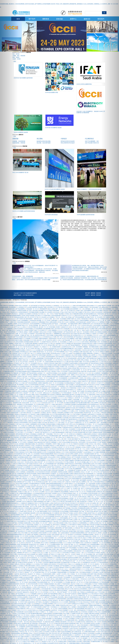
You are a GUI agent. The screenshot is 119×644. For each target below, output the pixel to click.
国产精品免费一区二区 (69, 340)
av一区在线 (42, 409)
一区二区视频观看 (21, 627)
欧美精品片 (95, 434)
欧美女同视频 (48, 367)
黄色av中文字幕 (69, 589)
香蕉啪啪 (71, 470)
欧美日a (23, 543)
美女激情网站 (52, 475)
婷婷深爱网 (37, 465)
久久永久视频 (95, 452)
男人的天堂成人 (25, 362)
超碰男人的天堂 (18, 324)
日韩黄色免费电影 (74, 511)
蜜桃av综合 (66, 416)
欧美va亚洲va (30, 462)
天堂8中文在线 (81, 388)
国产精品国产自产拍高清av (38, 306)
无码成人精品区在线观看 (28, 315)
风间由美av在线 (47, 403)
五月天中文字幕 (53, 396)
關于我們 (32, 19)
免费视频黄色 (34, 424)
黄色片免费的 (86, 334)
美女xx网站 (89, 490)
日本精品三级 (68, 314)
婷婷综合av (48, 427)
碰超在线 (47, 622)
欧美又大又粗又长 (19, 459)
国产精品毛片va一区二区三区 (31, 408)
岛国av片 (33, 620)
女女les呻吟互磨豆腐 (91, 327)
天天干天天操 (59, 325)
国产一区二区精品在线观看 (47, 362)
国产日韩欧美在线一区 (78, 632)
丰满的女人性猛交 (77, 381)
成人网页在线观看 (59, 523)
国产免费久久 (48, 502)
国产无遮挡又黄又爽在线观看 (25, 319)
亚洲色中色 (68, 567)
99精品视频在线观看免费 (24, 322)
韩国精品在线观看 (98, 432)
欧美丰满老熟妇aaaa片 (94, 404)
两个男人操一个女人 (76, 325)
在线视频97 (36, 332)
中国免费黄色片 (89, 571)
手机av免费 (77, 360)
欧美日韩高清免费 (33, 584)
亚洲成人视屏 (76, 459)
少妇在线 (89, 371)
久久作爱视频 (27, 339)
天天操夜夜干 (32, 334)
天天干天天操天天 (19, 572)
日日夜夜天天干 (44, 330)
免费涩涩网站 (87, 642)
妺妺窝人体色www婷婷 (50, 457)
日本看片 (78, 618)
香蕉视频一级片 (38, 325)
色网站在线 (88, 536)
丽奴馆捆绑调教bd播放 (82, 421)
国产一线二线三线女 (47, 391)
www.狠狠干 (60, 615)
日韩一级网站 (71, 375)
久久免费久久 (71, 342)
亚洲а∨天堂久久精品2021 (26, 441)
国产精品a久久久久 (71, 421)
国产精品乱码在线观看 (31, 474)
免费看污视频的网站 (88, 353)
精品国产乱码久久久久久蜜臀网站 (96, 322)
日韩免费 (95, 595)
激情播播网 (83, 544)
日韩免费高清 (93, 399)
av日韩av (55, 482)
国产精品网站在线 (92, 358)
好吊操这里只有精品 (67, 368)
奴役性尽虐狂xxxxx (34, 610)
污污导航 (86, 582)
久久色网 (57, 446)
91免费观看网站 (83, 523)
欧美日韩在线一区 (94, 442)
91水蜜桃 (55, 556)
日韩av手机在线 (36, 368)
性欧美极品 (19, 617)
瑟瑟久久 (61, 363)
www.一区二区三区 (77, 638)
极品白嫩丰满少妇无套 (43, 429)
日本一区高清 (98, 622)
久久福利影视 (55, 306)
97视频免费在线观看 (78, 314)
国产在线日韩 (97, 538)
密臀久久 (90, 586)
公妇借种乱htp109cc (67, 347)
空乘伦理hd (87, 526)
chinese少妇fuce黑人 (88, 325)
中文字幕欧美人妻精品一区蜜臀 (24, 332)
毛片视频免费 (100, 370)
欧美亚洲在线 (25, 549)
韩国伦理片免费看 (51, 507)
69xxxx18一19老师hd (43, 363)
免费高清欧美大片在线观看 (60, 399)
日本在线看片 (94, 398)
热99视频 (32, 536)
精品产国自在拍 (47, 581)
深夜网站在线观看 (84, 416)
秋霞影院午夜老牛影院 (57, 530)
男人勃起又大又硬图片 (83, 451)
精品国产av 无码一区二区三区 (50, 642)
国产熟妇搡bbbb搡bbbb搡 (83, 403)
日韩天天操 (77, 538)
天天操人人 (35, 539)
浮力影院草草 (81, 503)
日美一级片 (90, 482)
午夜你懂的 (54, 411)
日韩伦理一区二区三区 (42, 345)
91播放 (71, 474)
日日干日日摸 (74, 329)
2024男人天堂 (66, 574)
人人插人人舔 (79, 615)
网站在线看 (26, 507)
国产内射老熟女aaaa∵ (54, 388)
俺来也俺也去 (59, 404)
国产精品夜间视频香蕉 (74, 345)
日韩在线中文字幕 (70, 357)
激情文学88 (27, 337)
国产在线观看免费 (89, 474)
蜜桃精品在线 (101, 526)
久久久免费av (71, 411)
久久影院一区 (64, 353)
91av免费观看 (31, 516)
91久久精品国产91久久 (25, 576)
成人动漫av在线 (54, 469)
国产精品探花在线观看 (25, 447)
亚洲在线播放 (98, 441)
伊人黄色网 (99, 533)
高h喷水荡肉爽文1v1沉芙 (40, 452)
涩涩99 (80, 549)
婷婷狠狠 (75, 455)
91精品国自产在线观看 (29, 617)
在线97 (39, 594)
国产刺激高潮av (60, 357)
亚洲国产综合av (22, 464)
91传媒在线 (57, 623)
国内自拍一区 (30, 413)
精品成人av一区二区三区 (71, 490)
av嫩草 (50, 505)
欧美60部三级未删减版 (54, 566)
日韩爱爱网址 (69, 396)
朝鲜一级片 (48, 482)
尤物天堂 (68, 482)
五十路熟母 (93, 334)
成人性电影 (69, 317)
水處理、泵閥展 (17, 59)
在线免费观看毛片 (61, 385)
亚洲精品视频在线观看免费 (31, 480)
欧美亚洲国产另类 (97, 307)
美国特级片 (43, 380)
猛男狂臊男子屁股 (43, 571)
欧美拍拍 (18, 467)
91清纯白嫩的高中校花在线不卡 (32, 538)
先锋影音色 (19, 530)
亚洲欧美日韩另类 (78, 474)
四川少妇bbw (79, 348)
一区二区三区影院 (50, 409)
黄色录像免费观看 (31, 427)
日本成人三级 (93, 444)
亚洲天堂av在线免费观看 (81, 589)
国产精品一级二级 (30, 335)
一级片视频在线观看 (72, 324)
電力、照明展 (16, 54)
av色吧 (48, 380)
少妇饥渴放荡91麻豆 (81, 322)
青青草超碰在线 (81, 610)
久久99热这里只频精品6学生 (22, 592)
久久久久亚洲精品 (62, 411)
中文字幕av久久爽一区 (76, 562)
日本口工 (53, 625)
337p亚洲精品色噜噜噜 (21, 371)
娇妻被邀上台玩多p (81, 447)
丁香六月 (57, 317)
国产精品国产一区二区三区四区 (71, 480)
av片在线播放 (51, 317)
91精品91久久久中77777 (68, 315)
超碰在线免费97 (62, 556)
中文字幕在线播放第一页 (81, 365)
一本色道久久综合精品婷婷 (89, 469)
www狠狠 (98, 633)
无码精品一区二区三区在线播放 (42, 525)
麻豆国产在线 (98, 511)
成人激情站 (28, 534)
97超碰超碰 (84, 414)
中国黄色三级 (59, 630)
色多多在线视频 (29, 612)
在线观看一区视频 (19, 335)
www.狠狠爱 (28, 314)
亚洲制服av (70, 538)
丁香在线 (93, 367)
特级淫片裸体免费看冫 (55, 311)
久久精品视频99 (59, 455)
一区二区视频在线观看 (55, 347)
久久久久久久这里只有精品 (82, 342)
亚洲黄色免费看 (72, 642)
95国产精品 (69, 432)
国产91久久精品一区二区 (29, 482)
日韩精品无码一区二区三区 (82, 423)
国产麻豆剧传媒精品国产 (65, 459)
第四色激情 (81, 329)
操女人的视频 (85, 614)
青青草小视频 (57, 444)
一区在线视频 (20, 398)
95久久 (60, 340)
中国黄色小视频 (51, 630)
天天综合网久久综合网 (67, 371)
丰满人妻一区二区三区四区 (27, 348)
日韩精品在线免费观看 (96, 637)
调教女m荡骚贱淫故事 (84, 324)
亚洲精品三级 (67, 477)
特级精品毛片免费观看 (40, 630)
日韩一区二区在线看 (68, 401)
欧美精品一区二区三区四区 (35, 562)
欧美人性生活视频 (97, 464)
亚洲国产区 (54, 520)
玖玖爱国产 (30, 432)
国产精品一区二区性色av (42, 348)
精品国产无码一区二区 (61, 534)
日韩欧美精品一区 (40, 401)
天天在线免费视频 (35, 439)
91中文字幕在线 (63, 380)
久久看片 (26, 638)
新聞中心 (73, 19)
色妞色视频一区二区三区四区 (81, 399)
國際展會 (46, 19)
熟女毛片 (74, 584)
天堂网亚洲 (23, 559)
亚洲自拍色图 (73, 590)
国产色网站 (35, 571)
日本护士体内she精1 (56, 635)
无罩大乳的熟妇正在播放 (51, 365)
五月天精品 (88, 424)
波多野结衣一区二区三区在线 (100, 500)
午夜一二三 (32, 515)
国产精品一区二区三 (74, 544)
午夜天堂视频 (50, 335)
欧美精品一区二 (42, 373)
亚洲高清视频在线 (76, 479)
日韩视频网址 (49, 444)
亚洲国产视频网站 (70, 460)
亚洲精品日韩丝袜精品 (75, 510)
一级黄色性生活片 (38, 319)
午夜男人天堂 (89, 330)
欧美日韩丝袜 (77, 371)
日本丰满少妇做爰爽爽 (49, 516)
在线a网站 (39, 477)
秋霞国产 (32, 330)
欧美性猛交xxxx (72, 640)
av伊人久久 (60, 429)
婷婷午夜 (84, 371)
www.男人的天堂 (62, 339)
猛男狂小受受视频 (22, 460)
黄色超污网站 (52, 345)
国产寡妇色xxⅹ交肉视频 (24, 469)
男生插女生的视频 (95, 525)
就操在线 (47, 510)
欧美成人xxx (56, 391)
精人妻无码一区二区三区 (61, 358)
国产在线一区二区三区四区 (75, 587)
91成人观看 (55, 421)
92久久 (33, 431)
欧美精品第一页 (51, 419)
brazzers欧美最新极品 (36, 530)
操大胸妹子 (88, 317)
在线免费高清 (31, 401)
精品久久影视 (51, 309)
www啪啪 (78, 622)
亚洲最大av (21, 492)
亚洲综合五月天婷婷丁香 (55, 370)
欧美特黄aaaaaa (56, 353)
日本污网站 (61, 469)
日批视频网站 (45, 368)
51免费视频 (52, 543)
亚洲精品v (99, 483)
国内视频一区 (98, 488)
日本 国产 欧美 (71, 406)
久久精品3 (50, 567)
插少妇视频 (23, 437)
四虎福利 (54, 375)
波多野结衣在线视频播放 (32, 627)
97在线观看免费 (51, 452)
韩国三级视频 (48, 426)
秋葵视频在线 (86, 562)
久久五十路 (51, 592)
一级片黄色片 (84, 345)
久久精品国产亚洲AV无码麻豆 (43, 353)
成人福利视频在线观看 (32, 625)
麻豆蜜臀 (49, 618)
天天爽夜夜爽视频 (37, 551)
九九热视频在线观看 (73, 378)
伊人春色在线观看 (96, 587)
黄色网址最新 (61, 487)
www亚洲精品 (87, 452)
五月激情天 (29, 531)
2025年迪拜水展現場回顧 (51, 215)
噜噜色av (88, 411)
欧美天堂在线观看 (40, 633)
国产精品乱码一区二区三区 (47, 408)
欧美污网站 (63, 513)
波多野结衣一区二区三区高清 (39, 558)
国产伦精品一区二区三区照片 (70, 516)
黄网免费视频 (19, 434)
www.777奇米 (69, 352)
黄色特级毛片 (52, 599)
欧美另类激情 (44, 396)
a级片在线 (68, 465)
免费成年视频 (60, 479)
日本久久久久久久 (58, 604)
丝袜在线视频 (66, 370)
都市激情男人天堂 (98, 330)
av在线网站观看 (90, 592)
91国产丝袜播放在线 (77, 409)
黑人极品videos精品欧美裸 (43, 431)
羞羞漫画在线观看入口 (68, 635)
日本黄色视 (35, 314)
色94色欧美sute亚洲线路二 (61, 590)
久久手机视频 (67, 582)
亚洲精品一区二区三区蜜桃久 (96, 607)
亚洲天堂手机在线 (58, 577)
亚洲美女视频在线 (21, 609)
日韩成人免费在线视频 (58, 589)
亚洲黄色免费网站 (41, 460)
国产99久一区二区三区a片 (71, 497)
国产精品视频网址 (21, 309)
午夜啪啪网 (30, 442)
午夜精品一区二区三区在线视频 (84, 554)
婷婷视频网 (54, 472)
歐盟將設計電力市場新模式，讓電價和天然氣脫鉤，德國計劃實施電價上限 (79, 276)
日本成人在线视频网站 (23, 320)
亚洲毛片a (89, 447)
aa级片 (72, 515)
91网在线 (91, 319)
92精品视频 (26, 340)
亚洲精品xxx (90, 640)
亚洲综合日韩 (55, 380)
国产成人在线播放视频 (18, 474)
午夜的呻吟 (24, 485)
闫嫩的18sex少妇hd (68, 350)
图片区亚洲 (51, 395)
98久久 (61, 442)
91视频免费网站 (89, 551)
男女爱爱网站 (21, 385)
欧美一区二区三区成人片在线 (77, 327)
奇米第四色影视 (72, 358)
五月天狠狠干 (101, 334)
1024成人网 (95, 360)
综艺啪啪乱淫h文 (94, 362)
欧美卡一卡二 (23, 488)
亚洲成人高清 (100, 406)
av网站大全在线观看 (97, 590)
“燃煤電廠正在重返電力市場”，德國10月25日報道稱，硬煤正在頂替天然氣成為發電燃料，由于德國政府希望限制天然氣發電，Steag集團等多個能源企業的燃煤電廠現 (89, 269)
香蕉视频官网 (43, 309)
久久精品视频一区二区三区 (41, 599)
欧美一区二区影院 (95, 521)
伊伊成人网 (61, 322)
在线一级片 (78, 426)
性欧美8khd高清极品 (62, 559)
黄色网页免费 (82, 432)
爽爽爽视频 (72, 602)
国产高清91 (89, 432)
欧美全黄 (71, 625)
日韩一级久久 (31, 353)
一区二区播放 (50, 612)
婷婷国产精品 (91, 513)
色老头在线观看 (31, 554)
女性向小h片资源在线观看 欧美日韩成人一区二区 (38, 385)
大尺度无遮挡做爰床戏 (80, 385)
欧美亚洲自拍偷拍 (81, 406)
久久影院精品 (21, 307)
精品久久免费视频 (61, 525)
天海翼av (58, 368)
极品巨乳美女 (24, 574)
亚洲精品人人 (98, 353)
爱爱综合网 (53, 429)
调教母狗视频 (93, 342)
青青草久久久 (56, 518)
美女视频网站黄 (78, 353)
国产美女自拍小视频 (29, 395)
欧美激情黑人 (74, 571)
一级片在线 (26, 622)
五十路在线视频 (47, 536)
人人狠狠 (73, 306)
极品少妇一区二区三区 (48, 325)
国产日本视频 (70, 385)
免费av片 (96, 343)
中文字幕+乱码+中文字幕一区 (36, 418)
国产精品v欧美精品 (77, 343)
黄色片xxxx (86, 409)
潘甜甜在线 (28, 539)
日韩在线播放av (56, 393)
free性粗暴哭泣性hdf (58, 477)
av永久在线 (54, 490)
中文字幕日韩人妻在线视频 (62, 307)
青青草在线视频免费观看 (47, 454)
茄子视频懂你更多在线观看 (71, 505)
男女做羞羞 (87, 623)
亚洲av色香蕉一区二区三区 (29, 403)
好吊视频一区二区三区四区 (58, 595)
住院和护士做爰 (31, 460)
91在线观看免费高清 (39, 493)
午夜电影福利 (84, 319)
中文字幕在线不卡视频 (92, 388)
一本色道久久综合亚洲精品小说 (20, 451)
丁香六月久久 (57, 434)
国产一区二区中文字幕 (94, 472)
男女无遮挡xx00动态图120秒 (77, 418)
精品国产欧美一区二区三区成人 (45, 352)
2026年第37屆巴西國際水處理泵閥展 (23, 78)
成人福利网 (92, 355)
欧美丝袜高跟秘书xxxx (36, 337)
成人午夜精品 (81, 592)
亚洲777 (47, 404)
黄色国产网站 (86, 525)
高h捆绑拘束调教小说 (46, 414)
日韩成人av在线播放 (88, 386)
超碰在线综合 (32, 602)
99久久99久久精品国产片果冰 (53, 371)
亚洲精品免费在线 (92, 380)
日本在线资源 (99, 312)
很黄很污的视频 (18, 577)
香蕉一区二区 (35, 393)
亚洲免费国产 (80, 452)
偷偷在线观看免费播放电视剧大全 (63, 381)
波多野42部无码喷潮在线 (23, 640)
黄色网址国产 (84, 502)
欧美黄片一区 (53, 576)
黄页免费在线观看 (81, 306)
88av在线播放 (67, 442)
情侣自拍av (61, 490)
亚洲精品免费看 (58, 335)
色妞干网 (27, 505)
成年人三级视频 (72, 607)
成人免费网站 (44, 465)
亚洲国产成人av (30, 386)
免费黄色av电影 (38, 437)
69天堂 (19, 548)
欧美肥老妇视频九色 (21, 526)
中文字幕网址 (73, 376)
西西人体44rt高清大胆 (57, 329)
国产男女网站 (48, 421)
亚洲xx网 (93, 457)
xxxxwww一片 (90, 441)
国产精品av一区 (32, 556)
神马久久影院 (91, 312)
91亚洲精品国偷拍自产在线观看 (73, 383)
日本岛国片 (35, 409)
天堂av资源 (74, 508)
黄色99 (52, 510)
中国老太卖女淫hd (101, 395)
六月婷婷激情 (67, 404)
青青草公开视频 (83, 513)
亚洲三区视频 (36, 396)
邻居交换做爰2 (85, 625)
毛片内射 (41, 314)
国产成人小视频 (92, 370)
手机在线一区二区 (32, 511)
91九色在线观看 (28, 396)
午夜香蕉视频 (28, 508)
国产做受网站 (23, 373)
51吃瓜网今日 (51, 307)
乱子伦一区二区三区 (86, 439)
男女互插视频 (43, 526)
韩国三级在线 (27, 431)
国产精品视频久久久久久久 (39, 419)
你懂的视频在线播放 (30, 444)
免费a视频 (54, 320)
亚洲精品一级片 (57, 533)
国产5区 (43, 436)
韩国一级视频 (34, 579)
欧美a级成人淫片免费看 (67, 500)
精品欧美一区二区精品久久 (41, 347)
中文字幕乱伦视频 (96, 459)
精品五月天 (85, 381)
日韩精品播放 (88, 584)
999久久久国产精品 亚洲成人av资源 (44, 503)
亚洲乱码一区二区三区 (83, 390)
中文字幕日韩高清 (69, 581)
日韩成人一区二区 (47, 477)
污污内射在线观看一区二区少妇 (79, 370)
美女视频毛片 (47, 602)
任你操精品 (37, 604)
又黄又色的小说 (20, 424)
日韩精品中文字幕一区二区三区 (77, 492)
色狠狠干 (37, 386)
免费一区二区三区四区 (22, 334)
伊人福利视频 (88, 335)
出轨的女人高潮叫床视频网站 (82, 320)
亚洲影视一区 (55, 474)
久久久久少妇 (88, 373)
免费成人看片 (32, 426)
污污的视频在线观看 (60, 408)
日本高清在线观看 (49, 358)
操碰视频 (78, 564)
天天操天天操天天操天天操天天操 (69, 312)
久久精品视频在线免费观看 (96, 518)
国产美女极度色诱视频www (21, 388)
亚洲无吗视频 (42, 355)
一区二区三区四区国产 (61, 526)
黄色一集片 (53, 319)
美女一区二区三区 (44, 469)
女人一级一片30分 (49, 314)
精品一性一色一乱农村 (20, 551)
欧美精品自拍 (21, 345)
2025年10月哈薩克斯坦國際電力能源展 (55, 189)
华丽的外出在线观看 (79, 444)
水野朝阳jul (76, 352)
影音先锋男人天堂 (84, 442)
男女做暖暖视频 (80, 424)
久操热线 (18, 330)
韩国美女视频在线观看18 (44, 474)
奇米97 (29, 558)
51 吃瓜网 (80, 559)
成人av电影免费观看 (54, 390)
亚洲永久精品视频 (61, 419)
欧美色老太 (52, 368)
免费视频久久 (55, 442)
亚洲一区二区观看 (79, 393)
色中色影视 (96, 348)
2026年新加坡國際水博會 (52, 92)
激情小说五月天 (19, 429)
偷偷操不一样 (37, 441)
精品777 (37, 330)
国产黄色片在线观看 (97, 510)
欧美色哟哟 (40, 457)
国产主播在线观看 (21, 497)
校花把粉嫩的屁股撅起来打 (68, 348)
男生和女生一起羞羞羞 (18, 314)
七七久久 (39, 403)
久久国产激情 (22, 413)
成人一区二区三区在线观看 (99, 497)
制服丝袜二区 (39, 581)
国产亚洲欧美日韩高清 (42, 449)
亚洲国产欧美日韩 (45, 386)
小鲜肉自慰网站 (36, 589)
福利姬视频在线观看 (23, 457)
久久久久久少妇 (63, 398)
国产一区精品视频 (48, 434)
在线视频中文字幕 (68, 413)
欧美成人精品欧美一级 (21, 380)
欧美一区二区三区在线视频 (57, 383)
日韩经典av (20, 597)
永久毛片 (73, 447)
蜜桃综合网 (60, 625)
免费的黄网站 (59, 528)
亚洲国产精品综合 (47, 342)
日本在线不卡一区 (71, 556)
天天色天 (84, 426)
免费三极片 (83, 352)
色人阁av (87, 475)
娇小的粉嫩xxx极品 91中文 (86, 462)
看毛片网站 (45, 441)
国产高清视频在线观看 (76, 633)
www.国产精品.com (75, 521)
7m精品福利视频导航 (82, 607)
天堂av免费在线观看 (42, 582)
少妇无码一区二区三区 (47, 617)
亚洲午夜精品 (80, 531)
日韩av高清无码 (66, 334)
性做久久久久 (72, 564)
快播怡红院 (30, 502)
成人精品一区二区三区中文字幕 (90, 470)
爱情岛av (20, 378)
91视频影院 (79, 434)
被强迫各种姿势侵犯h (75, 569)
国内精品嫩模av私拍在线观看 (95, 375)
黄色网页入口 (28, 637)
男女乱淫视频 (20, 409)
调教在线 (83, 541)
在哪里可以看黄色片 (83, 376)
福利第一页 (94, 526)
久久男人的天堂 (67, 530)
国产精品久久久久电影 (19, 383)
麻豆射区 (72, 395)
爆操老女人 (57, 510)
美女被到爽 (100, 421)
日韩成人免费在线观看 (51, 322)
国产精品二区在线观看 (69, 429)
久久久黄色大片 (24, 327)
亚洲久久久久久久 (73, 380)
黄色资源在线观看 (94, 409)
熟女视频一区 (40, 426)
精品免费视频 (65, 492)
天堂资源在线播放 (79, 413)
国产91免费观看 (50, 401)
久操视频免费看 (86, 339)
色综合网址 (80, 642)
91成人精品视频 (63, 373)
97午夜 (92, 390)
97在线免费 (66, 418)
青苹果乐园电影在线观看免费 (68, 623)
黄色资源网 (20, 521)
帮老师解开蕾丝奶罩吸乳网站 (83, 460)
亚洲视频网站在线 (98, 627)
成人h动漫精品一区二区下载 (50, 437)
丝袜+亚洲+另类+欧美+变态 (53, 633)
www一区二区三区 (97, 609)
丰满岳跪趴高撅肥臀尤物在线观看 (52, 562)
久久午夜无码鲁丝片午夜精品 (74, 525)
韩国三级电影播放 (42, 451)
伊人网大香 (29, 595)
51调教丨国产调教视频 (33, 380)
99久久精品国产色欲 (79, 630)
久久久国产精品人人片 (21, 432)
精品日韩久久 (50, 334)
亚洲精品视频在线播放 (100, 467)
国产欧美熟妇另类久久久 (78, 335)
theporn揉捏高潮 (46, 411)
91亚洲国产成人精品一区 (82, 395)
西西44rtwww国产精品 (84, 367)
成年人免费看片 (22, 375)
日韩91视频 (97, 482)
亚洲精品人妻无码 (69, 320)
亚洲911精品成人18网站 (45, 375)
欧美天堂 (96, 600)
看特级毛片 (63, 446)
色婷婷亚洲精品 (87, 464)
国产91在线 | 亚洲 (94, 618)
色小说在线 (95, 505)
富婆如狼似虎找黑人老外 (21, 317)
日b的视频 (28, 487)
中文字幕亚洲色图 (18, 421)
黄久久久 (67, 507)
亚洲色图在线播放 (18, 339)
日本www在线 (59, 462)
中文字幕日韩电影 (97, 515)
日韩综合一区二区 (89, 396)
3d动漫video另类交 (62, 406)
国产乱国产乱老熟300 (71, 594)
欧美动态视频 (42, 424)
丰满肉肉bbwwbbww (40, 381)
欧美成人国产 (61, 482)
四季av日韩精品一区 (86, 360)
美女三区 (97, 462)
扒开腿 (87, 444)
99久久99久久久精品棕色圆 (26, 525)
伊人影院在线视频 (18, 342)
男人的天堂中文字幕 (33, 317)
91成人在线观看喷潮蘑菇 (93, 544)
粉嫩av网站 (19, 479)
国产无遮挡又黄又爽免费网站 (74, 386)
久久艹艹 (78, 437)
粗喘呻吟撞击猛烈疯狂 (53, 376)
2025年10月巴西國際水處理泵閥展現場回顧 (24, 211)
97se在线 (75, 432)
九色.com (48, 492)
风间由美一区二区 (34, 362)
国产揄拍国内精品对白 (72, 419)
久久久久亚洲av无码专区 (95, 376)
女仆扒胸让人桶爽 (81, 640)
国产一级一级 (75, 330)
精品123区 (37, 462)
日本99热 (81, 419)
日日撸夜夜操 (52, 637)
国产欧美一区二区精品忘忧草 (94, 426)
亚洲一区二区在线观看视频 (47, 464)
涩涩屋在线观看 (47, 574)
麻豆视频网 (83, 480)
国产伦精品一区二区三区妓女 (66, 423)
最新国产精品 (51, 467)
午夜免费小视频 (94, 602)
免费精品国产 (93, 423)
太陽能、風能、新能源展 (19, 56)
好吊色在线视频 (64, 511)
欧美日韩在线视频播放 (44, 416)
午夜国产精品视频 (59, 314)
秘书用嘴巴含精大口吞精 (88, 617)
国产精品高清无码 (69, 332)
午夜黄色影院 (101, 314)
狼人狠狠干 (58, 584)
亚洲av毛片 (25, 426)
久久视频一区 (47, 553)
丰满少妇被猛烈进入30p (68, 355)
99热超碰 (41, 367)
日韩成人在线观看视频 (38, 358)
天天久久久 (81, 571)
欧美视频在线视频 (29, 342)
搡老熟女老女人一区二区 (30, 643)
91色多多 (51, 590)
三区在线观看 (67, 577)
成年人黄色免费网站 (86, 311)
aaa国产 (78, 311)
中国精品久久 (71, 398)
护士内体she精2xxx (26, 355)
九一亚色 (57, 592)
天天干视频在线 (23, 618)
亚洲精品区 (30, 411)
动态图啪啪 (49, 508)
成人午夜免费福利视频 (52, 436)
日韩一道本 (64, 554)
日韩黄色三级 (93, 332)
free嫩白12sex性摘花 (95, 451)
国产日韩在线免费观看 (79, 317)
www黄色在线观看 (28, 577)
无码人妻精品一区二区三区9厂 (40, 523)
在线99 (53, 470)
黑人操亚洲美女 (40, 444)
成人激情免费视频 (57, 418)
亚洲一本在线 (28, 376)
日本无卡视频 (29, 452)
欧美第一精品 (31, 488)
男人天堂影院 (25, 330)
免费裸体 (70, 472)
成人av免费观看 (96, 373)
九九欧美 (40, 378)
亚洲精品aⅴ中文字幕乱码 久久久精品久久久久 (78, 487)
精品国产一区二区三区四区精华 (33, 572)
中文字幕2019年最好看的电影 (57, 449)
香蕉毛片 (94, 383)
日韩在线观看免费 (56, 315)
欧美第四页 (66, 628)
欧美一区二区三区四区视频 (48, 327)
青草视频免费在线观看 (38, 605)
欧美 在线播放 (29, 416)
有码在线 (49, 306)
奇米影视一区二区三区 (56, 627)
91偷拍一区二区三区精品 (39, 357)
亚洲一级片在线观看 (43, 370)
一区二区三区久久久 (65, 306)
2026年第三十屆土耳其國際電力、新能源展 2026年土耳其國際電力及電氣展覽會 (91, 112)
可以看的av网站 (40, 404)
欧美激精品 (70, 493)
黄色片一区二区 (93, 365)
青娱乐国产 (101, 439)
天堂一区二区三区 (96, 339)
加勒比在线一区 (27, 360)
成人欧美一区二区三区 (67, 444)
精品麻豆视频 (73, 531)
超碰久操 (34, 576)
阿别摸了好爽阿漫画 (47, 399)
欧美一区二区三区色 (29, 581)
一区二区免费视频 (43, 390)
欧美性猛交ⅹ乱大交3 (96, 337)
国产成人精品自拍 (18, 571)
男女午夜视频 (51, 455)
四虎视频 (20, 523)
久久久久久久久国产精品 (64, 330)
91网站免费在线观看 (58, 505)
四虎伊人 (53, 385)
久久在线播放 (88, 446)
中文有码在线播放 (28, 329)
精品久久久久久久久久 (78, 530)
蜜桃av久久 (62, 594)
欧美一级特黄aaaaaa (71, 451)
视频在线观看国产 (44, 339)
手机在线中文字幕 (68, 360)
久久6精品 (76, 528)
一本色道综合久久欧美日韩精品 (88, 579)
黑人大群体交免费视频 (85, 520)
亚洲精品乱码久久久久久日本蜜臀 (98, 345)
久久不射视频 (57, 558)
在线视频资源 (61, 396)
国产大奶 (76, 332)
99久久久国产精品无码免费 (31, 521)
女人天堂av (99, 355)
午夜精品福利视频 (62, 572)
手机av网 (95, 439)
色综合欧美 (74, 600)
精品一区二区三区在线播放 (80, 493)
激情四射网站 (96, 528)
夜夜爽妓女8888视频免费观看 (79, 404)
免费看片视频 (39, 488)
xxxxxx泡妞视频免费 (93, 436)
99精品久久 (34, 378)
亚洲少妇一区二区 (65, 536)
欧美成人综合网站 (96, 623)
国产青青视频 (67, 508)
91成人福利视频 (20, 444)
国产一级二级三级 (44, 627)
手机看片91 (36, 406)
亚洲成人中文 (78, 515)
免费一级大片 (80, 623)
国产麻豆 (86, 340)
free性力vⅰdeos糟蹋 (97, 311)
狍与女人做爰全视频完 (57, 579)
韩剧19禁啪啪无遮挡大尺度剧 (39, 360)
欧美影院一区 (35, 469)
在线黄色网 (67, 329)
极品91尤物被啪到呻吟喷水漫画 (66, 365)
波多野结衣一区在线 (57, 610)
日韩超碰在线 (24, 414)
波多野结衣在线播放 (52, 373)
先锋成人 (99, 444)
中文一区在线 (29, 325)
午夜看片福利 (95, 427)
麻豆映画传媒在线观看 (58, 581)
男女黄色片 (71, 534)
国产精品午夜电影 (85, 465)
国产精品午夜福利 (74, 362)
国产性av (87, 329)
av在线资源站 (78, 534)
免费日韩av (80, 396)
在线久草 (81, 373)
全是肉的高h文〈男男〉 (91, 630)
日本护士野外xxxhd (70, 424)
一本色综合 (37, 432)
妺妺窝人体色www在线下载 (24, 590)
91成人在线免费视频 (30, 449)
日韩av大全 (61, 437)
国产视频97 (100, 437)
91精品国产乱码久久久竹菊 (46, 343)
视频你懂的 (94, 549)
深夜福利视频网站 (84, 507)
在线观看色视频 (41, 427)
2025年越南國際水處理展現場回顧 (86, 215)
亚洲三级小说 (66, 503)
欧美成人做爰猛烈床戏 (22, 436)
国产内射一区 (83, 511)
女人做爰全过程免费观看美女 (21, 498)
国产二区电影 (19, 390)
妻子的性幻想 (93, 381)
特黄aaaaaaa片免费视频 (85, 576)
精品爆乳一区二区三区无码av (55, 360)
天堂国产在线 (75, 482)
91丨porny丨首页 (86, 383)
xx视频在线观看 (87, 434)
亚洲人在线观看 (27, 357)
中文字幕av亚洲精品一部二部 (71, 462)
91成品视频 (45, 590)
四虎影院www (94, 320)
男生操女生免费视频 (30, 398)
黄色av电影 (87, 337)
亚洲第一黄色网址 (91, 406)
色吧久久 (55, 340)
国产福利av (19, 381)
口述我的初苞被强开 (23, 312)
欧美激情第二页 (85, 457)
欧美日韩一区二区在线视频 (59, 342)
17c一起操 (82, 330)
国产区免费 (69, 520)
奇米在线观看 (97, 325)
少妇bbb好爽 (33, 320)
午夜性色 (22, 632)
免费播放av (85, 355)
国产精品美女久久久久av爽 (62, 362)
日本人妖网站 (64, 510)
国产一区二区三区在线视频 (63, 309)
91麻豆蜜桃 (63, 324)
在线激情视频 (60, 507)
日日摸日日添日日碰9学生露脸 (43, 470)
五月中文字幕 (69, 469)
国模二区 (70, 414)
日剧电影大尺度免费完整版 (92, 531)
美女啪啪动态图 (23, 399)
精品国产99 (72, 441)
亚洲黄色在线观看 (64, 376)
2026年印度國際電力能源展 (21, 132)
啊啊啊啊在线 (58, 334)
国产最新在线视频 (42, 511)
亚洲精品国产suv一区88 (39, 508)
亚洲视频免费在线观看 (84, 508)
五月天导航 (33, 340)
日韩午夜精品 (30, 599)
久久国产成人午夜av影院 (90, 615)
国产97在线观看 (76, 457)
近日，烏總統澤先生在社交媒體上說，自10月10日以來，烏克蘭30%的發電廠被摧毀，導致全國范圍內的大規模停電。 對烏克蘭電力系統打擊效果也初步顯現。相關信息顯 (41, 270)
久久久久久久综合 (58, 480)
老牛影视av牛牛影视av (86, 500)
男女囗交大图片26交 (63, 441)
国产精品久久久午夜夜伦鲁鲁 (43, 315)
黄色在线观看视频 (69, 337)
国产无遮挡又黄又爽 (76, 334)
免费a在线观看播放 (39, 502)
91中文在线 (28, 307)
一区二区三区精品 (23, 569)
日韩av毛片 (71, 609)
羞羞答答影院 (53, 339)
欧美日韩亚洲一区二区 (66, 391)
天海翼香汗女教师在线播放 (18, 350)
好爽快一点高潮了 (57, 574)
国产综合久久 (26, 378)
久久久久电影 (52, 406)
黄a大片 (73, 437)
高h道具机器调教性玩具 (90, 314)
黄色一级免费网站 (80, 620)
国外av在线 (43, 332)
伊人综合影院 (49, 312)
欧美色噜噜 (92, 633)
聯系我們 (101, 19)
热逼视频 (51, 604)
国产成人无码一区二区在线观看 (29, 363)
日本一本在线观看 (84, 332)
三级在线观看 (92, 483)
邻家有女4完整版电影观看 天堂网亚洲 (32, 518)
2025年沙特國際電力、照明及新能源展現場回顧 (89, 189)
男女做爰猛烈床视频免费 (92, 391)
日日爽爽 (42, 492)
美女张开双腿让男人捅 (34, 327)
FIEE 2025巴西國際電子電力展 (20, 172)
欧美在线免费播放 (64, 498)
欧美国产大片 (46, 530)
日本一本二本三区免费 (57, 403)
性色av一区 (84, 472)
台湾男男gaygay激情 (46, 324)
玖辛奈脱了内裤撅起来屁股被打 (55, 332)
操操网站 (26, 597)
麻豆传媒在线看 (20, 416)
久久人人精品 (25, 548)
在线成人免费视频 (55, 622)
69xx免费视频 (81, 467)
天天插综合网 (90, 610)
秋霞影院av (58, 467)
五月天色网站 (35, 339)
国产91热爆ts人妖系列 (72, 513)
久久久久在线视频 (36, 350)
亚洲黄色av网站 (63, 642)
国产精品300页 (85, 437)
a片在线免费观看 (38, 329)
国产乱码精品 (56, 367)
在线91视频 (97, 396)
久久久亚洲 (31, 381)
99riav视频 (46, 446)
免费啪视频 (42, 322)
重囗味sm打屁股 (89, 419)
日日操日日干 (66, 325)
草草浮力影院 (24, 602)
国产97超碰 (30, 464)
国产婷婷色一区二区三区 (85, 505)
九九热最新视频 (50, 515)
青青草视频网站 (64, 518)
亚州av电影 (30, 437)
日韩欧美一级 (87, 307)
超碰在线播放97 (66, 533)
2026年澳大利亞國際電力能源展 (53, 128)
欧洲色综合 (100, 381)
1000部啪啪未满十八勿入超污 (86, 628)
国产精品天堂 (38, 516)
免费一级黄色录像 (63, 436)
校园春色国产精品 (79, 401)
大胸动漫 (54, 413)
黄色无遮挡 (88, 609)
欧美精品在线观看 (83, 363)
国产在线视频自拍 (81, 408)
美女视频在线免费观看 (70, 403)
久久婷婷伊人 (26, 365)
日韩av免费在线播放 (90, 485)
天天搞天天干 (79, 340)
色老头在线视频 (86, 587)
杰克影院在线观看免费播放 (78, 533)
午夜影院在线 (65, 521)
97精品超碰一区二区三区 (33, 309)
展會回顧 (60, 19)
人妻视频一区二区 (44, 544)
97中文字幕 (100, 393)
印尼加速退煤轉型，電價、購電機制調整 (22, 276)
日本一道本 (74, 610)
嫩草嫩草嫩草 (93, 340)
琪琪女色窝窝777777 (92, 306)
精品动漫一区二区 (27, 419)
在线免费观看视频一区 (88, 479)
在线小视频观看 (53, 330)
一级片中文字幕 (33, 507)
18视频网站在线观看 (88, 534)
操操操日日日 (65, 327)
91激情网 (76, 427)
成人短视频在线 (87, 566)
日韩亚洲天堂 (89, 561)
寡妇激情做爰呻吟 (51, 357)
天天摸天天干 (100, 383)
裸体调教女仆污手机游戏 (37, 365)
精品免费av (61, 597)
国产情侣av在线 (64, 531)
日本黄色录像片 (60, 409)
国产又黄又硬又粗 (48, 500)
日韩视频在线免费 (91, 492)
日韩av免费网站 (95, 403)
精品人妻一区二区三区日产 (41, 485)
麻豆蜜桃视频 (47, 329)
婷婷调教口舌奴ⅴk (43, 311)
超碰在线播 (92, 395)
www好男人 (94, 562)
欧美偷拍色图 (77, 431)
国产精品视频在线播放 (57, 416)
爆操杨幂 (35, 343)
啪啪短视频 (96, 429)
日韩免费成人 (62, 386)
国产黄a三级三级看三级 (25, 368)
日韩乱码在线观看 (18, 329)
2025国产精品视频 (64, 474)
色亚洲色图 (23, 516)
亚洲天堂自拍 (67, 335)
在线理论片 (28, 446)
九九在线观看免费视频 (24, 579)
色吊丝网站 (71, 454)
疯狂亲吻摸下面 (76, 439)
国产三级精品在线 (35, 455)
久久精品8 (60, 320)
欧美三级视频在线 (56, 492)
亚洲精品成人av (75, 465)
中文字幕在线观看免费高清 (59, 414)
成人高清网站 (22, 386)
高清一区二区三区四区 (22, 556)
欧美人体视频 (33, 457)
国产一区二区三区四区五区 (68, 311)
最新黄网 (49, 355)
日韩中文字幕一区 (53, 541)
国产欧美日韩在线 (56, 539)
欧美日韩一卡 (38, 342)
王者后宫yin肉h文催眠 (88, 350)
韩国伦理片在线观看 (83, 455)
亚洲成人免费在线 (41, 398)
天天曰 (94, 335)
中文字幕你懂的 (71, 572)
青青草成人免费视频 (32, 375)
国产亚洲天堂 (47, 442)
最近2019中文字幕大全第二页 (83, 315)
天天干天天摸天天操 (79, 475)
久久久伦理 (30, 485)
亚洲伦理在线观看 (93, 493)
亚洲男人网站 (42, 507)
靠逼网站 (95, 357)
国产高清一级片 (34, 498)
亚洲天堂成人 (61, 576)
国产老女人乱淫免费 (25, 510)
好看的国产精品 (21, 325)
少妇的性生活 (34, 322)
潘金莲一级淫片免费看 (79, 391)
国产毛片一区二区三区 (34, 618)
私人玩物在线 (98, 610)
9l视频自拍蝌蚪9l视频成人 (26, 493)
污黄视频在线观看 (85, 637)
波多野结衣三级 (58, 350)
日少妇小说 (89, 503)
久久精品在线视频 (100, 460)
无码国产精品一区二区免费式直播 (23, 343)
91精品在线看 (22, 427)
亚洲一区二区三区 (41, 515)
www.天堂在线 (94, 324)
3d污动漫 (45, 423)
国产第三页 (100, 380)
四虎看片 (58, 327)
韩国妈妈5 (50, 558)
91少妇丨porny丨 (65, 569)
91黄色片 (28, 350)
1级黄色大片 (54, 487)
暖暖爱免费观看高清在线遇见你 (65, 475)
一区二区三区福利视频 (98, 424)
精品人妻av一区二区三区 (93, 352)
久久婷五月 (46, 319)
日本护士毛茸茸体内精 (35, 388)
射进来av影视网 (86, 549)
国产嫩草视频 (59, 401)
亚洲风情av (45, 600)
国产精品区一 (56, 324)
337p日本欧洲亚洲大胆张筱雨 (43, 472)
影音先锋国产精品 (41, 334)
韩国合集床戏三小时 (79, 551)
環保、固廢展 (16, 57)
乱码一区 (24, 462)
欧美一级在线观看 (33, 367)
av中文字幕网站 (44, 406)
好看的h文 (35, 376)
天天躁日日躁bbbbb (19, 452)
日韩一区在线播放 (70, 618)
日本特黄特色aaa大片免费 (50, 337)
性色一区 (78, 572)
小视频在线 (25, 546)
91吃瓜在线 (56, 312)
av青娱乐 (51, 446)
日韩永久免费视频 (61, 457)
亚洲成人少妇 (60, 497)
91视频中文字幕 (82, 312)
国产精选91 (27, 434)
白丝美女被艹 (54, 386)
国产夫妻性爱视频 (59, 464)
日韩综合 (69, 457)
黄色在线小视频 (54, 363)
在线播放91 (31, 470)
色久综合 (83, 368)
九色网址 (76, 520)
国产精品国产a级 (25, 620)
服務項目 (87, 19)
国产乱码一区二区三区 (71, 595)
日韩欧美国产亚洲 (87, 515)
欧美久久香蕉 (90, 449)
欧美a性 (26, 465)
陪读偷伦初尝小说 (42, 497)
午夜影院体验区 (66, 584)
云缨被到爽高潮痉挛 (94, 625)
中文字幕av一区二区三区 (23, 500)
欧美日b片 (36, 464)
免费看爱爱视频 (82, 380)
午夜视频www (98, 479)
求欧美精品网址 (88, 357)
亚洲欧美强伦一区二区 (97, 315)
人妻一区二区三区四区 (97, 309)
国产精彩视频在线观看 (85, 427)
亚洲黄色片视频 (62, 520)
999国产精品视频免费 (23, 544)
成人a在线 (77, 319)
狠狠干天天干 (26, 439)
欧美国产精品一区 (64, 643)
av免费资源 (24, 391)
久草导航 (35, 416)
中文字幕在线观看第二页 (30, 370)
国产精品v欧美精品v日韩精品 (96, 363)
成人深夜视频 (87, 309)
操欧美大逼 (98, 617)
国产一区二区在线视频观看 (60, 378)
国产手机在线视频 (18, 337)
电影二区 (95, 447)
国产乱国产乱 (51, 526)
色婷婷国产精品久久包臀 (93, 480)
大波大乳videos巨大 (28, 347)
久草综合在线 (24, 470)
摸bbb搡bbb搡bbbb (58, 508)
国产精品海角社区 (79, 337)
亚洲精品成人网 (101, 492)
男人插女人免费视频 (34, 569)
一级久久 (63, 317)
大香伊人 (55, 502)
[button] (9, 322)
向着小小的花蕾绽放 (37, 446)
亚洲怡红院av (43, 534)
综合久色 (43, 538)
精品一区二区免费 (72, 488)
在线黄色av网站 (53, 441)
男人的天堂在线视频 (76, 577)
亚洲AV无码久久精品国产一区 (23, 306)
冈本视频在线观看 (34, 312)
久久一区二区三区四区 (22, 582)
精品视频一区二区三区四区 (44, 320)
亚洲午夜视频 (78, 355)
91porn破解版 (70, 339)
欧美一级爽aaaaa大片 (45, 393)
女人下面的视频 (98, 474)
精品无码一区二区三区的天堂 (45, 340)
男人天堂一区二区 (45, 638)
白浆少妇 (74, 477)
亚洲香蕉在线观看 (22, 311)
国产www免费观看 (26, 467)
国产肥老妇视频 (65, 633)
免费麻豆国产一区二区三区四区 (95, 477)
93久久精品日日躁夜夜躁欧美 (39, 467)
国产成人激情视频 (80, 441)
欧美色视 (40, 487)
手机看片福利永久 (39, 421)
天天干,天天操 (100, 378)
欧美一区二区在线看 (97, 317)
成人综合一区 (98, 390)
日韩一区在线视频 (61, 319)
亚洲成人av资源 (91, 378)
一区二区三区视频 (48, 378)
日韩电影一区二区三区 (75, 498)
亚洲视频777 (64, 549)
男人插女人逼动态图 (32, 311)
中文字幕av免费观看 (59, 352)
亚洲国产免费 (70, 319)
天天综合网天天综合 (62, 564)
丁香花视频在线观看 (89, 454)
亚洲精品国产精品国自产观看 (39, 307)
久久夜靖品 (75, 576)
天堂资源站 (54, 447)
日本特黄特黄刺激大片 (101, 577)
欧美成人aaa (64, 454)
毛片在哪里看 (56, 513)
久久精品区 (93, 437)
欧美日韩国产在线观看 (22, 483)
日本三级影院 (93, 421)
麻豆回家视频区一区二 (76, 309)
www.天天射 (68, 479)
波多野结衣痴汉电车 (40, 335)
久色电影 (27, 424)
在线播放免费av (28, 523)
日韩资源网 (60, 413)
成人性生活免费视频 (76, 617)
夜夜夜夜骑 (73, 452)
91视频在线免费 (60, 424)
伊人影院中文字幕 (86, 498)
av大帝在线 (44, 455)
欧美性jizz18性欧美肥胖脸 (21, 367)
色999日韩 (35, 528)
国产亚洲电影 (79, 357)
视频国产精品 (43, 569)
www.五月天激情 (62, 493)
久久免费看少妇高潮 (93, 523)
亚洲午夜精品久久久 (71, 390)
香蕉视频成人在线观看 (36, 434)
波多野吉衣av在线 (71, 408)
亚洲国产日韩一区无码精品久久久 (69, 367)
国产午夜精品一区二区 (96, 508)
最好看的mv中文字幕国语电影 (69, 388)
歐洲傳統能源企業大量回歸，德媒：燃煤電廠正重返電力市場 (88, 266)
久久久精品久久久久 (53, 459)
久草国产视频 (78, 339)
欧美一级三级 (42, 376)
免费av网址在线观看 (34, 548)
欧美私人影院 (51, 534)
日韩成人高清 (66, 467)
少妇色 (19, 462)
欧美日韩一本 (24, 584)
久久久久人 (46, 488)
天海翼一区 (30, 604)
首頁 (18, 19)
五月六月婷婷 (65, 452)
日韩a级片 (71, 546)
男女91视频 (25, 533)
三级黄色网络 (78, 350)
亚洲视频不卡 (66, 610)
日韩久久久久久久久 (32, 609)
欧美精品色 (89, 620)
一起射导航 (37, 577)
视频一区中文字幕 (84, 362)
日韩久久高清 (37, 587)
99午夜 (75, 396)
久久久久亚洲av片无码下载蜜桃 (72, 543)
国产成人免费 (76, 502)
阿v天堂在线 (49, 480)
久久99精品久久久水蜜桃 (77, 307)
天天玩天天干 (52, 559)
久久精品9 (43, 618)
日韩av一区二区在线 (62, 546)
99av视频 (42, 312)
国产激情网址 (35, 534)
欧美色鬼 (66, 625)
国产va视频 (33, 352)
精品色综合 (45, 388)
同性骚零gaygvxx (25, 352)
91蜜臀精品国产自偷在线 (35, 391)
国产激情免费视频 (53, 594)
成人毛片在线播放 (69, 426)
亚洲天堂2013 (58, 503)
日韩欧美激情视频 (61, 599)
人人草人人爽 (60, 439)
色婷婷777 (34, 487)
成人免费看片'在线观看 (42, 554)
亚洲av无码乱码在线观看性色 (85, 600)
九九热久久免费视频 (70, 322)
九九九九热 (65, 345)
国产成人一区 (98, 454)
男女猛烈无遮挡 (101, 367)
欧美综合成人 (26, 324)
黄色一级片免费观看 (45, 490)
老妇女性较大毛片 (33, 567)
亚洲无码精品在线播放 (95, 455)
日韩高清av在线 (90, 488)
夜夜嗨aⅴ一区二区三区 (63, 495)
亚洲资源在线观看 (70, 449)
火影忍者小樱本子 (82, 358)
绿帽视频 (85, 347)
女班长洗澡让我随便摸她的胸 (44, 513)
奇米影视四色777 (74, 416)
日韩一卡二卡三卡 (99, 386)
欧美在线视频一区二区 (89, 567)
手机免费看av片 (61, 586)
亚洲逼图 (25, 381)
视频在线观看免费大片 (33, 526)
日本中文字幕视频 (66, 343)
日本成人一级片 (80, 553)
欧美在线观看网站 (35, 324)
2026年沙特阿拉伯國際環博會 (84, 84)
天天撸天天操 (28, 409)
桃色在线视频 (33, 582)
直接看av (30, 551)
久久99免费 (42, 480)
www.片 (71, 605)
